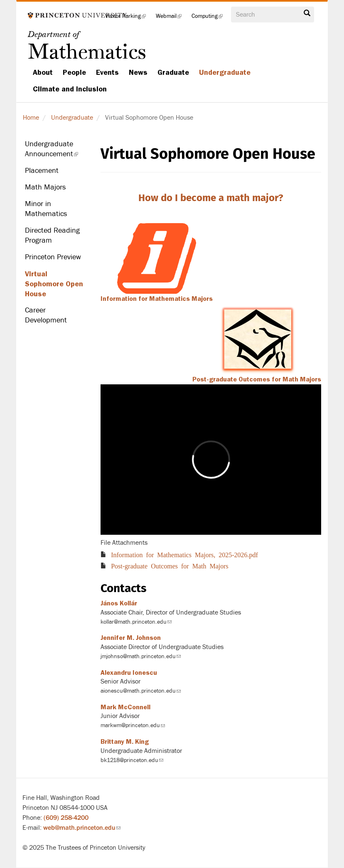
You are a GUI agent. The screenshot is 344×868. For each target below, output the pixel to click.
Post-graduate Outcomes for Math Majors (257, 379)
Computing (210, 18)
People (74, 72)
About (43, 72)
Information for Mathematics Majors (157, 299)
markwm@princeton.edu (133, 725)
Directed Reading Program (52, 235)
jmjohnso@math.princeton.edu (141, 656)
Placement (42, 171)
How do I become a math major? (211, 198)
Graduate (173, 72)
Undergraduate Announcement (57, 151)
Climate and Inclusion (70, 89)
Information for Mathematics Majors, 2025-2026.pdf (184, 554)
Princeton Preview (53, 257)
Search (307, 13)
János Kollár (119, 603)
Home (31, 118)
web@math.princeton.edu (82, 828)
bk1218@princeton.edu (132, 760)
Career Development (46, 315)
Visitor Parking (128, 18)
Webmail (171, 18)
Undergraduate (225, 72)
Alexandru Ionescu (129, 673)
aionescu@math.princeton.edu (141, 691)
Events (107, 72)
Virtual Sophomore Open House (54, 284)
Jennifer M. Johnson (131, 638)
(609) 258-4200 (66, 818)
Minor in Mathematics (46, 209)
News (138, 72)
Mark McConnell (125, 707)
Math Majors (45, 187)
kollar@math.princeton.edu (136, 622)
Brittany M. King (125, 742)
